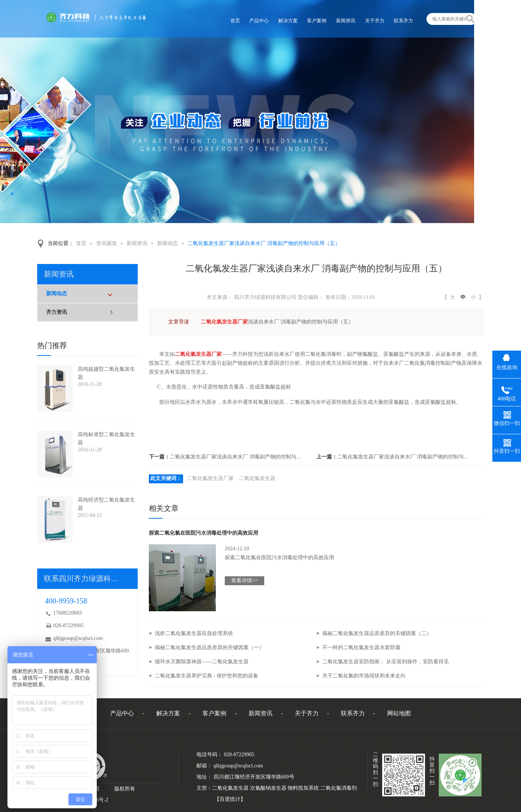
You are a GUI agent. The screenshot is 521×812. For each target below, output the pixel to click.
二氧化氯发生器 (257, 478)
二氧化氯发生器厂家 (210, 478)
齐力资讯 (57, 312)
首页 (81, 243)
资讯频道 (106, 243)
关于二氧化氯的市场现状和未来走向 (364, 676)
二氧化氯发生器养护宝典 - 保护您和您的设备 (207, 676)
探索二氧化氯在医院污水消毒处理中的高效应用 (204, 533)
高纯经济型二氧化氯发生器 (106, 504)
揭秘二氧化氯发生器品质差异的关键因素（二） (377, 633)
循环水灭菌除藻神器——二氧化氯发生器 (202, 662)
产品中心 (122, 713)
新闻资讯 (137, 243)
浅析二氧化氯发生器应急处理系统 (194, 633)
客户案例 (214, 713)
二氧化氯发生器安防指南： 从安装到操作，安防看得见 (386, 662)
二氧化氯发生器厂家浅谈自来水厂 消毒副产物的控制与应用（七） (237, 457)
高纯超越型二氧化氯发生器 (106, 373)
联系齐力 (353, 713)
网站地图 (399, 713)
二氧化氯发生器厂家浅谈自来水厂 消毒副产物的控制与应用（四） (404, 457)
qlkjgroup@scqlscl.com (78, 638)
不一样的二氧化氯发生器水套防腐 (361, 647)
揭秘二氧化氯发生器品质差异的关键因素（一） (210, 647)
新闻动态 (167, 243)
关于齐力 (307, 713)
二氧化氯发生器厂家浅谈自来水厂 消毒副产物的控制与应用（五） (264, 243)
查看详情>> (244, 581)
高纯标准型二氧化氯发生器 (106, 439)
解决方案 (168, 713)
